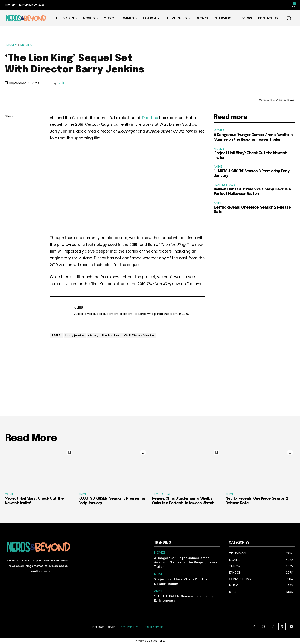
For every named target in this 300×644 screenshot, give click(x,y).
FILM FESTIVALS (224, 185)
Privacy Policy (129, 627)
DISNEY (12, 45)
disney (93, 335)
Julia (61, 83)
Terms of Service (152, 627)
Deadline (150, 118)
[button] (289, 18)
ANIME (218, 167)
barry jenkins (75, 335)
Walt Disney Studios (139, 335)
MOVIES (26, 45)
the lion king (111, 335)
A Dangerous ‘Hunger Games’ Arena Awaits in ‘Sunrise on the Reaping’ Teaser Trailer (187, 563)
